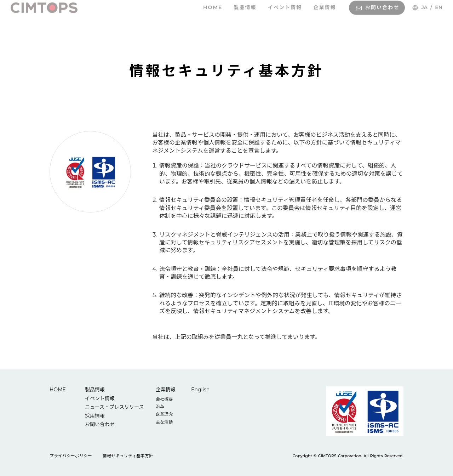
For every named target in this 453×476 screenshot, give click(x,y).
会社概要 (164, 399)
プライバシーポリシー (71, 456)
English (200, 390)
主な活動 (164, 422)
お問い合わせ (100, 424)
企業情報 (166, 390)
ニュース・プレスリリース (114, 407)
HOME (58, 390)
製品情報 (95, 390)
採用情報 (95, 416)
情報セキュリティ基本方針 (128, 456)
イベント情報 (100, 398)
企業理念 (164, 414)
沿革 (160, 406)
